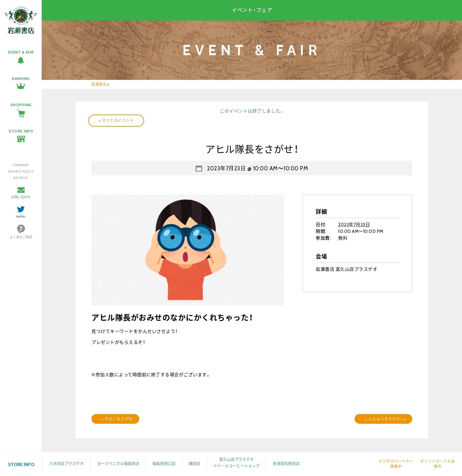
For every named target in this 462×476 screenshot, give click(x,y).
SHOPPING (21, 105)
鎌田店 (194, 464)
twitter (21, 216)
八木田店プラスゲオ (66, 464)
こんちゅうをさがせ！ (385, 419)
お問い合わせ (21, 197)
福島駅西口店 (164, 464)
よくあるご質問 (21, 237)
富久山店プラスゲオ (236, 459)
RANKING (21, 78)
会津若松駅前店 (286, 464)
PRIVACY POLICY (21, 171)
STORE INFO (21, 131)
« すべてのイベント (116, 120)
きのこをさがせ (117, 419)
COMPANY (21, 165)
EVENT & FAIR (21, 52)
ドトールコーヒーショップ (236, 466)
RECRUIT (21, 178)
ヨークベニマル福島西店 (118, 464)
